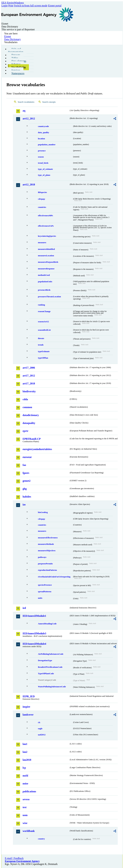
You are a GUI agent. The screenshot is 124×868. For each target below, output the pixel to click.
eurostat (27, 457)
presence (42, 151)
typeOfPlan (43, 358)
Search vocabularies (26, 102)
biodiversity (29, 391)
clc (39, 722)
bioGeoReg (43, 512)
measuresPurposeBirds (48, 262)
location (41, 139)
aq (24, 111)
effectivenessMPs (45, 216)
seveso (26, 799)
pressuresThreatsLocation (49, 297)
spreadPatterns (45, 592)
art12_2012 (29, 119)
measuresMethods (46, 544)
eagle (40, 729)
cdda (25, 399)
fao (24, 465)
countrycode (43, 126)
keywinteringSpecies (47, 236)
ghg (25, 489)
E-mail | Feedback (14, 858)
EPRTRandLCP (32, 439)
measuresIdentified (46, 249)
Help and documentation (16, 50)
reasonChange (44, 311)
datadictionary (31, 415)
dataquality (29, 423)
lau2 (25, 752)
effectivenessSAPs (46, 226)
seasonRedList (44, 330)
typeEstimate (44, 351)
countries (42, 207)
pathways (42, 557)
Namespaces (18, 73)
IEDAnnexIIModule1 (34, 616)
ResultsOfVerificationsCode (50, 667)
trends (41, 345)
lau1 (25, 744)
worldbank (29, 831)
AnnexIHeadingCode (47, 624)
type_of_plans (44, 175)
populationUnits (45, 282)
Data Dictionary (13, 39)
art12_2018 (29, 185)
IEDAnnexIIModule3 (34, 633)
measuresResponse (46, 269)
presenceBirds (44, 290)
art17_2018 (29, 383)
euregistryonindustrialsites (37, 449)
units (40, 598)
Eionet (8, 36)
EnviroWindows (15, 3)
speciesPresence (45, 585)
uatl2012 (42, 735)
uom (25, 815)
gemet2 (27, 481)
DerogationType (45, 660)
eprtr (26, 431)
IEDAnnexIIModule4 (34, 644)
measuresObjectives (47, 551)
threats (41, 338)
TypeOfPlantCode (46, 674)
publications (29, 791)
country (41, 839)
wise (25, 823)
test (25, 807)
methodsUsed (44, 275)
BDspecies (42, 192)
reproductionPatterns (47, 570)
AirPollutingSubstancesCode (51, 654)
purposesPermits (45, 564)
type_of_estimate (45, 169)
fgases (26, 473)
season (41, 157)
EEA (4, 3)
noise (25, 784)
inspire (26, 707)
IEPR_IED (29, 696)
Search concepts (49, 102)
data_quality (44, 132)
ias (24, 505)
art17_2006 (29, 368)
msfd (25, 776)
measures (42, 243)
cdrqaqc (42, 199)
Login (5, 6)
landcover (28, 715)
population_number (47, 145)
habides (27, 497)
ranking (41, 305)
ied (24, 608)
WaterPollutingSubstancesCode (52, 687)
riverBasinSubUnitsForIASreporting (54, 577)
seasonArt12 (43, 322)
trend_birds (43, 163)
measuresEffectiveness (48, 538)
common (27, 407)
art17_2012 (29, 376)
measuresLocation (46, 256)
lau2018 (27, 760)
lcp (24, 768)
